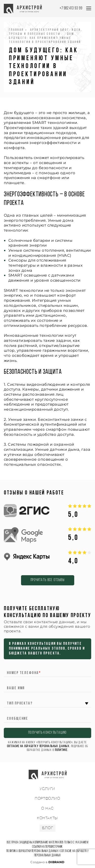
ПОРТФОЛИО (47, 799)
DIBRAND (56, 862)
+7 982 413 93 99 (71, 8)
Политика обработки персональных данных (32, 851)
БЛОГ (48, 828)
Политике (61, 750)
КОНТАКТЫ (48, 818)
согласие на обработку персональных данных (38, 746)
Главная (16, 30)
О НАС (48, 808)
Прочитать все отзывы (48, 580)
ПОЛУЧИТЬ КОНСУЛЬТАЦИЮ (48, 733)
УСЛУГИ (48, 789)
